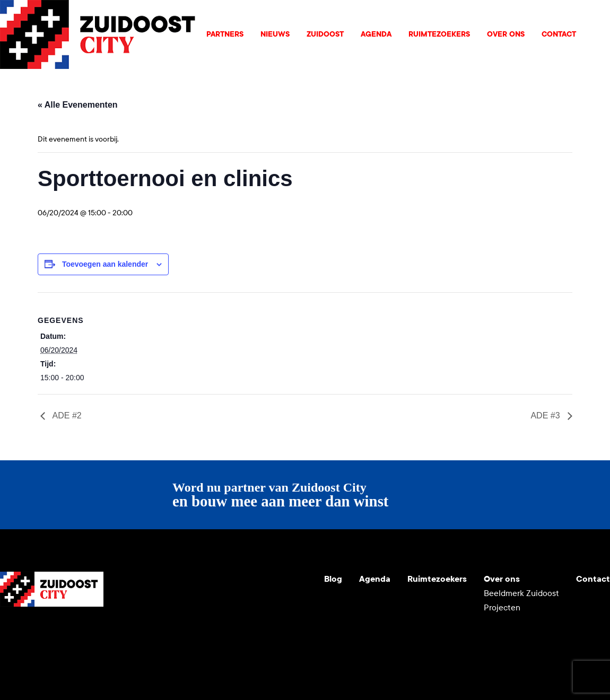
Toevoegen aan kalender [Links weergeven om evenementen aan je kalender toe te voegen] (105, 264)
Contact (559, 34)
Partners (225, 34)
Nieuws (275, 34)
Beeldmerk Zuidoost (521, 593)
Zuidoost (325, 34)
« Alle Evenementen (78, 105)
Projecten (502, 607)
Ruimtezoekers (439, 34)
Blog (333, 579)
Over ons (506, 34)
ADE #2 (66, 415)
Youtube (8, 632)
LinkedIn (59, 632)
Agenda (376, 34)
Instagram (34, 632)
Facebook (85, 632)
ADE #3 (546, 415)
